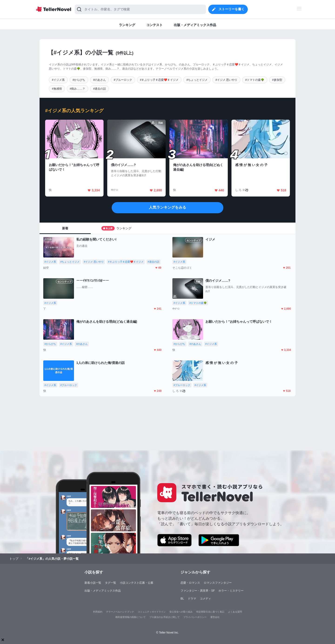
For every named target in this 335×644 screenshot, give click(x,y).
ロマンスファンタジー (218, 583)
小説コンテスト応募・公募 (137, 583)
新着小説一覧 (93, 583)
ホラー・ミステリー (231, 591)
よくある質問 (235, 612)
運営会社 (215, 617)
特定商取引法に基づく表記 (210, 612)
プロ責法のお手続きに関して (164, 617)
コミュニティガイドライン (152, 612)
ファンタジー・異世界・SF (198, 591)
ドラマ (192, 599)
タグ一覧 (111, 583)
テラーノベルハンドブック (120, 612)
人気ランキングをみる (167, 207)
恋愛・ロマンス (190, 583)
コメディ (205, 599)
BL (182, 599)
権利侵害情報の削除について (131, 617)
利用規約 (98, 612)
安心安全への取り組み (181, 612)
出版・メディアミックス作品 (103, 591)
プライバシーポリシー (195, 617)
